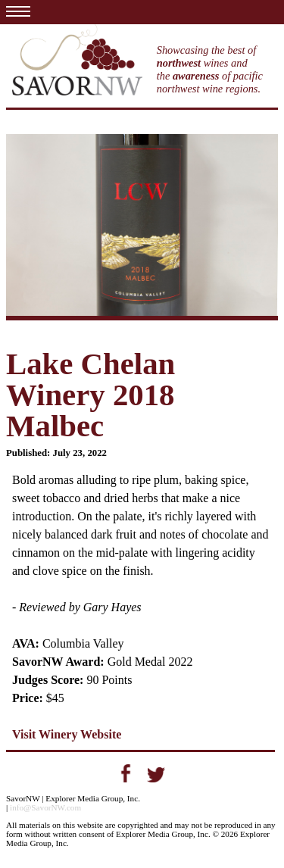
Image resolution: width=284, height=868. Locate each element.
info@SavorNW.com (45, 807)
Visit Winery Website (67, 734)
